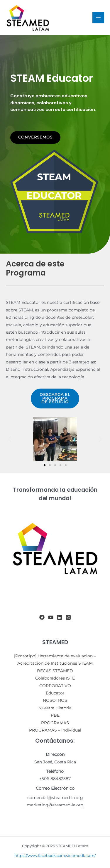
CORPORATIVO (55, 686)
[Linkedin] (60, 617)
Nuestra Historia (55, 708)
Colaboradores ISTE (55, 678)
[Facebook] (42, 617)
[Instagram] (68, 617)
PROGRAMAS (55, 723)
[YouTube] (51, 617)
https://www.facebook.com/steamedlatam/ (55, 856)
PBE (55, 715)
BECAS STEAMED (55, 671)
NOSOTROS (55, 700)
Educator (55, 693)
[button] (10, 439)
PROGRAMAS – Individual (55, 730)
